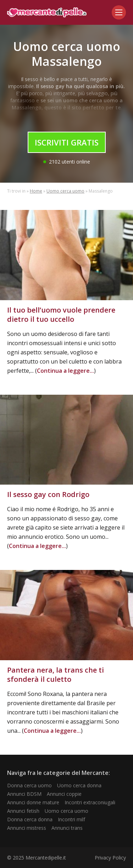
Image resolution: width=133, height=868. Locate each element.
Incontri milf (71, 819)
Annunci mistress (27, 828)
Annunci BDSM (24, 794)
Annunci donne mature (33, 802)
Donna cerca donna (30, 819)
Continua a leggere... (65, 371)
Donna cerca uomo (29, 785)
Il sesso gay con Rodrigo (48, 494)
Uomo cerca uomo (65, 191)
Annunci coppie (64, 794)
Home (36, 191)
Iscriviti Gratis (67, 142)
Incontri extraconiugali (90, 802)
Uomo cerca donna (79, 785)
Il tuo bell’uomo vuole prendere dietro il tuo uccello (61, 315)
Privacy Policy (110, 858)
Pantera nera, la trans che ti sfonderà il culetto (56, 675)
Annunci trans (67, 828)
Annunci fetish (23, 811)
